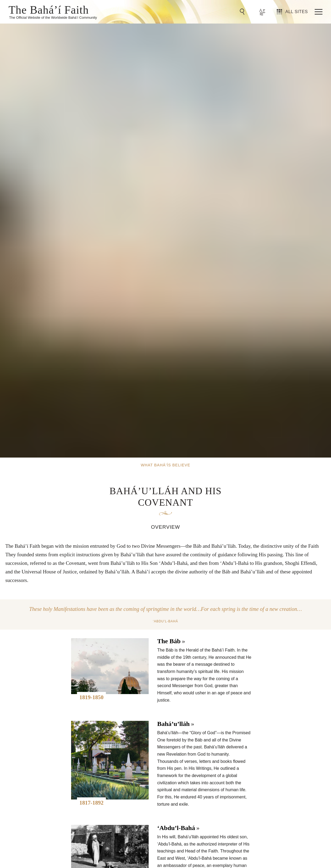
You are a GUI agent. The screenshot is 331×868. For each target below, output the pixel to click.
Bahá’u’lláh (173, 724)
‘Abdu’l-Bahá (176, 828)
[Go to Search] (243, 12)
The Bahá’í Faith (49, 9)
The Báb (169, 641)
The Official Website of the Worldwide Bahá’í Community (53, 18)
